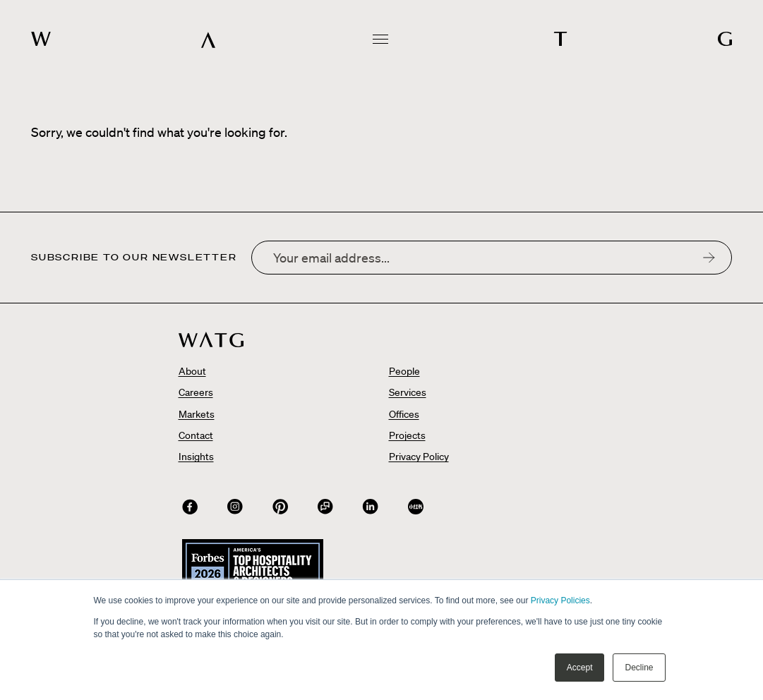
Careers (196, 392)
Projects (407, 435)
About (192, 371)
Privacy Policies (560, 601)
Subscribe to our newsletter (134, 258)
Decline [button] (639, 668)
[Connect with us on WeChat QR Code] (325, 507)
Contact (196, 435)
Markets (197, 414)
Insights (196, 457)
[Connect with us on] (190, 507)
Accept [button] (580, 668)
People (404, 371)
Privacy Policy (419, 457)
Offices (404, 414)
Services (408, 392)
